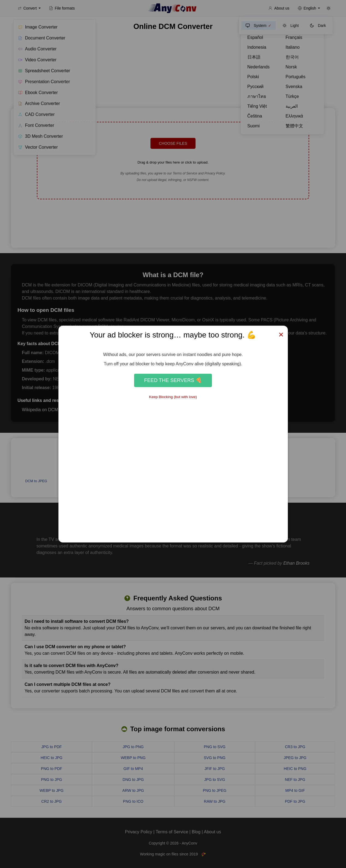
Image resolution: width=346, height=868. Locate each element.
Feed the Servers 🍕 (173, 380)
